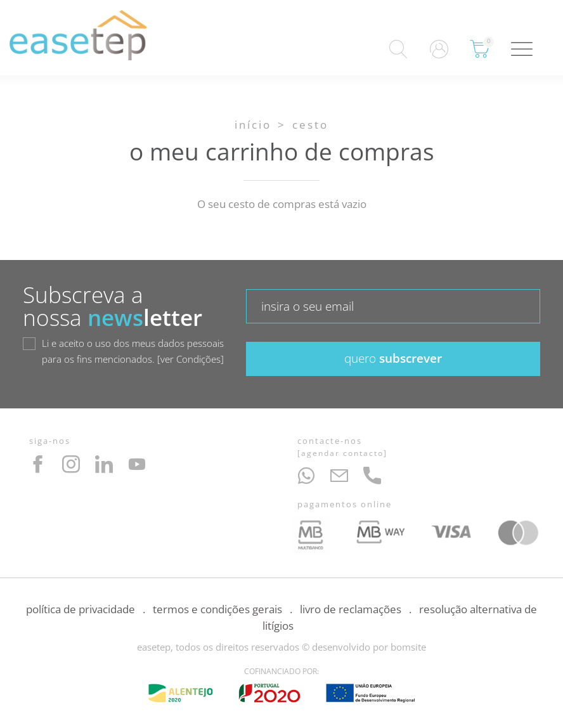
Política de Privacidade (81, 609)
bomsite (408, 647)
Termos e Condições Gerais (217, 609)
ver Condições (191, 359)
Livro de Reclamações (351, 609)
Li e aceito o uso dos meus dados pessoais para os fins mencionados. (133, 352)
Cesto (310, 125)
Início (253, 125)
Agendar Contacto (342, 453)
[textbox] (393, 306)
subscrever (393, 358)
